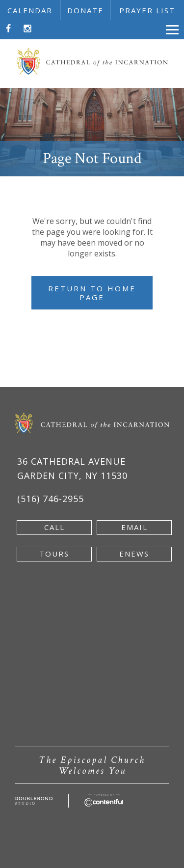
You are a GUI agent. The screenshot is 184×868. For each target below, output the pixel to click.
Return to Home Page (92, 293)
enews (134, 554)
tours (54, 554)
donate (85, 10)
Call (54, 527)
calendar (30, 10)
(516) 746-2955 (51, 499)
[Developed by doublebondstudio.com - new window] (34, 802)
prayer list (147, 10)
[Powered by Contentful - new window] (104, 799)
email (134, 527)
